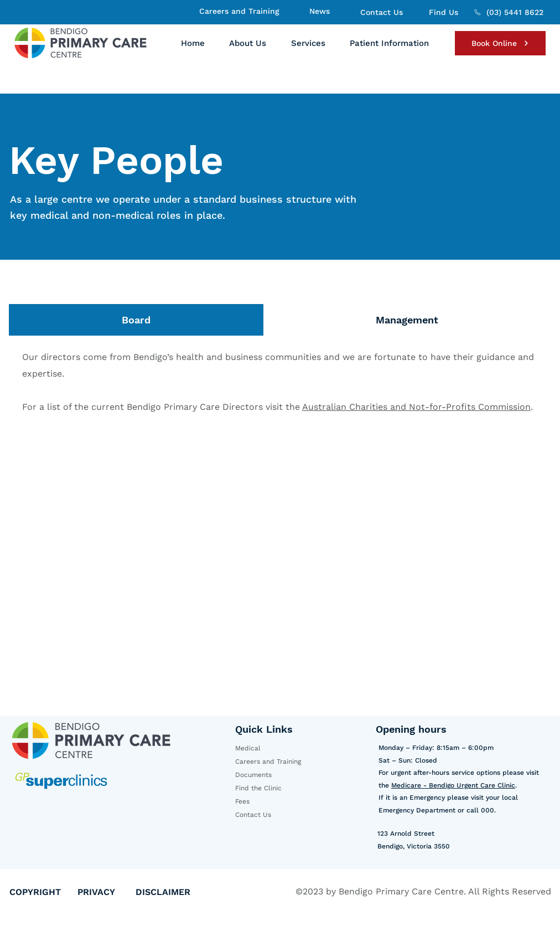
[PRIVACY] (107, 892)
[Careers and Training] (238, 11)
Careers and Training (268, 762)
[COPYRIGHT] (43, 892)
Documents (253, 775)
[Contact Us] (380, 12)
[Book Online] (500, 43)
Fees (242, 801)
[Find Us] (442, 12)
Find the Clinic (258, 788)
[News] (318, 11)
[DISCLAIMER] (173, 892)
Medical (248, 748)
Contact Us (253, 815)
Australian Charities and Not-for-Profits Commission (416, 407)
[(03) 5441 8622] (508, 12)
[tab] (136, 320)
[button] (248, 43)
